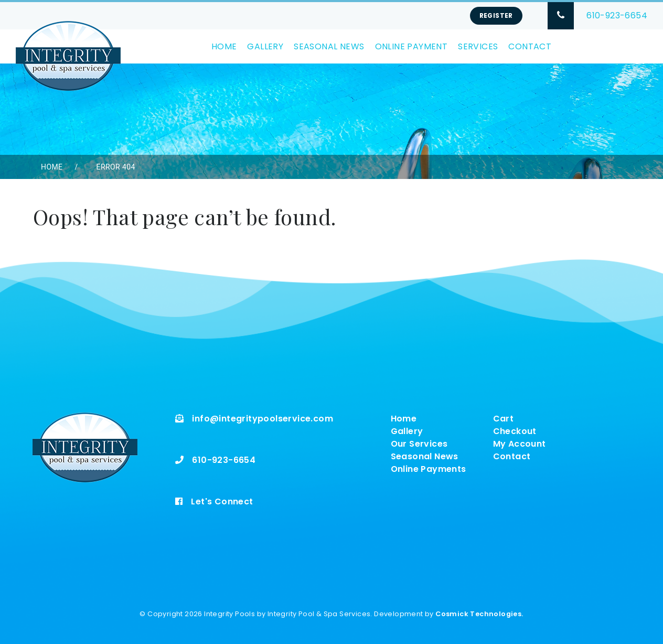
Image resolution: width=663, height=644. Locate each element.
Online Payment (411, 46)
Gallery (265, 46)
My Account (520, 444)
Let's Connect (222, 502)
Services (478, 46)
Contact (530, 46)
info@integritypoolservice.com (263, 419)
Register (496, 15)
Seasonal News (329, 46)
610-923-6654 (617, 15)
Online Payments (429, 469)
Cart (504, 419)
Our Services (419, 444)
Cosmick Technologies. (479, 614)
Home (224, 46)
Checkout (515, 431)
